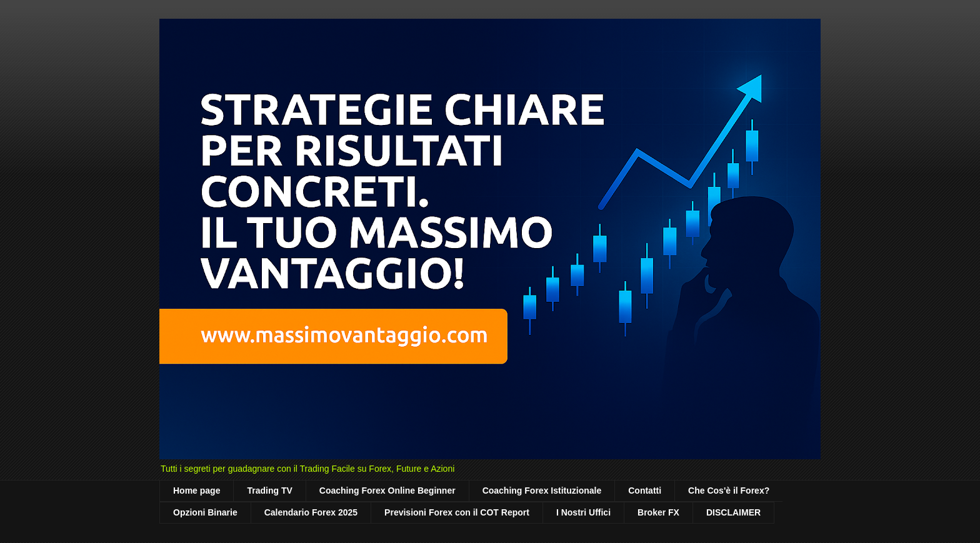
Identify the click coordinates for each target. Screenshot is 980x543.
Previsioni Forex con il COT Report (457, 512)
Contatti (645, 491)
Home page (197, 491)
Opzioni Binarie (205, 512)
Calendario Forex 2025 (311, 512)
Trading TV (269, 491)
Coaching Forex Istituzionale (542, 491)
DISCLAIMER (733, 512)
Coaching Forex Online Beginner (387, 491)
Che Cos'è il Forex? (729, 491)
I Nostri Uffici (583, 512)
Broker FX (658, 512)
